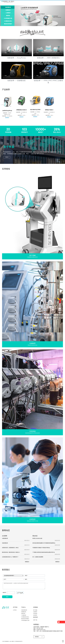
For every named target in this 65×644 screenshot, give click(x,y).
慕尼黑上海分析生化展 (37, 538)
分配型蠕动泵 (5, 538)
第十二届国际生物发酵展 (38, 557)
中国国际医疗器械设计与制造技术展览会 (41, 548)
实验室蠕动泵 (8, 7)
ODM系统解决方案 (8, 18)
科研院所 (35, 615)
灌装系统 (8, 16)
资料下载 (35, 620)
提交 (7, 597)
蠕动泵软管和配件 (8, 24)
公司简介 (15, 610)
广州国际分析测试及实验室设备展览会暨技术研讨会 (44, 552)
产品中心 (24, 607)
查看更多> (27, 562)
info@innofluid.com (41, 630)
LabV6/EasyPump (7, 111)
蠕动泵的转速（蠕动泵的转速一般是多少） (11, 552)
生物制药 (35, 612)
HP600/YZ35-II (49, 110)
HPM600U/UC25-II (21, 110)
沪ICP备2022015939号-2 (19, 641)
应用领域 (35, 607)
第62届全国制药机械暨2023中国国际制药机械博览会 (44, 543)
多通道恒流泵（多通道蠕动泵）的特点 (10, 548)
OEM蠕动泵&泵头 (8, 21)
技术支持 (35, 617)
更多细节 (7, 118)
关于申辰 (15, 607)
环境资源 (35, 614)
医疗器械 (35, 610)
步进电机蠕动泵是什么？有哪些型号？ (10, 557)
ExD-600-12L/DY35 (35, 110)
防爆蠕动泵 (8, 10)
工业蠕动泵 (8, 13)
